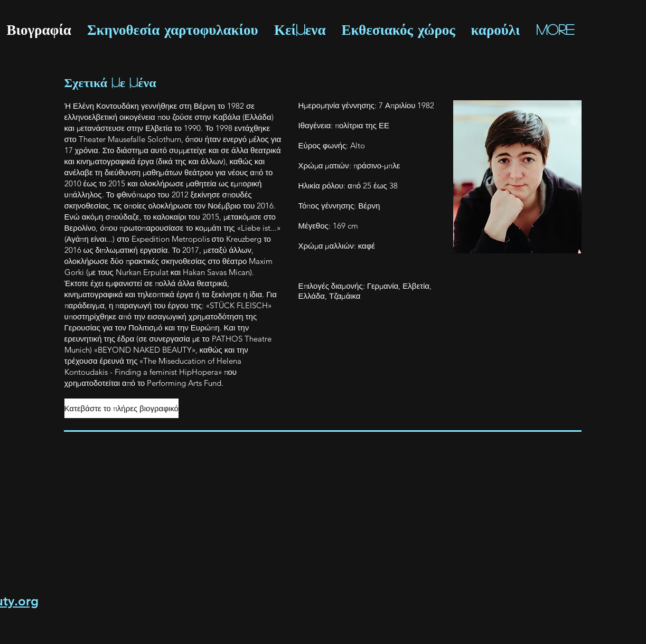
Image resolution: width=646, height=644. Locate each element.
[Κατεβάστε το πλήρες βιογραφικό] (121, 408)
